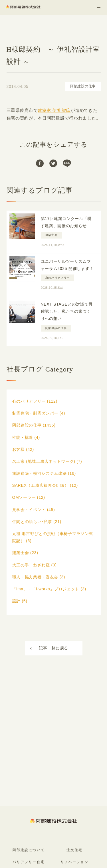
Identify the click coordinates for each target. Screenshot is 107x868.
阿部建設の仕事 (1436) (34, 425)
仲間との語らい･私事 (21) (37, 522)
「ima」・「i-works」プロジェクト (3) (49, 589)
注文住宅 (74, 850)
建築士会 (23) (25, 553)
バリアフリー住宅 (29, 862)
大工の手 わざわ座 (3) (35, 565)
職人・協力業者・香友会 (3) (39, 577)
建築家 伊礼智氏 (54, 110)
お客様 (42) (23, 449)
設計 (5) (20, 601)
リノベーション (75, 862)
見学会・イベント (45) (34, 510)
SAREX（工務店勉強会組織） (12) (45, 485)
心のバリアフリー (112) (35, 401)
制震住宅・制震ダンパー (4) (39, 413)
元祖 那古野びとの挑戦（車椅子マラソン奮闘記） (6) (53, 537)
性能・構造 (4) (26, 437)
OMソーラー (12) (29, 497)
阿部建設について (29, 850)
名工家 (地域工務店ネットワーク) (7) (47, 461)
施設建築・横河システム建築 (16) (44, 473)
